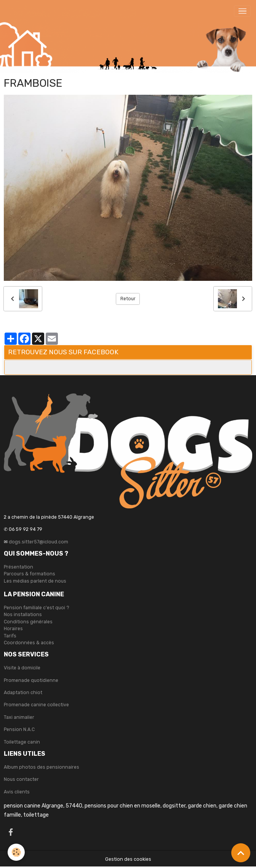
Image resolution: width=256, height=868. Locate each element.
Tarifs (10, 636)
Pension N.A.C (19, 729)
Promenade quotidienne (31, 680)
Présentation (18, 567)
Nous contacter (21, 779)
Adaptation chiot (23, 693)
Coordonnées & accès (29, 643)
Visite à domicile (22, 668)
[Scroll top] (241, 853)
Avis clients (17, 792)
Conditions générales (28, 622)
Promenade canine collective (36, 705)
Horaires (13, 629)
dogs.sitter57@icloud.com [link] (38, 542)
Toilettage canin (22, 742)
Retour (128, 299)
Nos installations (23, 615)
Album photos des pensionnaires (42, 767)
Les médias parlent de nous (35, 581)
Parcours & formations (30, 574)
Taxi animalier (19, 717)
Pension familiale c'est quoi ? (37, 608)
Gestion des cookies (128, 859)
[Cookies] (16, 852)
